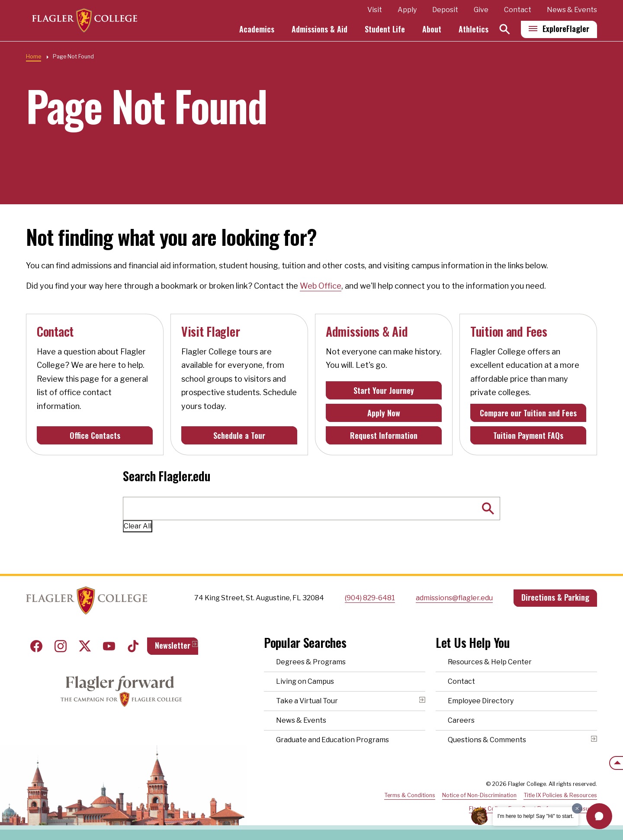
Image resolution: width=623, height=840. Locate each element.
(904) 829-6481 (370, 598)
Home (34, 56)
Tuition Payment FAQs (528, 435)
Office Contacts (95, 435)
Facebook (36, 646)
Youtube (109, 646)
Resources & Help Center (490, 662)
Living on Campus (305, 681)
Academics (257, 29)
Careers (461, 720)
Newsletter (173, 645)
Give (481, 10)
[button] (599, 816)
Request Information (384, 435)
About (432, 29)
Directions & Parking (555, 597)
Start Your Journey (384, 390)
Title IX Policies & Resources (560, 795)
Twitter (85, 646)
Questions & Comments (487, 740)
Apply (407, 10)
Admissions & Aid (320, 29)
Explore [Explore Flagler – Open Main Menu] (566, 29)
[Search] (505, 30)
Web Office (321, 286)
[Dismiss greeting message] (577, 808)
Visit (375, 10)
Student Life (385, 29)
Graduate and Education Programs (332, 740)
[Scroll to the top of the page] (616, 763)
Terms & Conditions (410, 795)
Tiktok (133, 646)
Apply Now (384, 413)
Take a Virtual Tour (307, 701)
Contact (518, 10)
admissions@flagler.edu (454, 598)
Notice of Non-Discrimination (479, 795)
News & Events (572, 10)
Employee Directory (481, 701)
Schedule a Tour (239, 435)
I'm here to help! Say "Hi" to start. (536, 816)
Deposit (445, 10)
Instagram (61, 646)
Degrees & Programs (311, 662)
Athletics (474, 29)
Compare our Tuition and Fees (528, 413)
